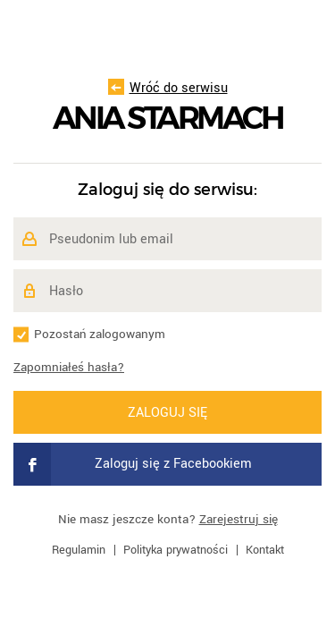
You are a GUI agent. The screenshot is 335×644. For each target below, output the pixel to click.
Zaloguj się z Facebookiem (133, 464)
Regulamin (79, 550)
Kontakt (265, 550)
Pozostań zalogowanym (100, 334)
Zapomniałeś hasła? (69, 367)
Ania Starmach (168, 119)
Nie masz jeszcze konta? (168, 519)
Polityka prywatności (176, 550)
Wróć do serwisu (168, 88)
